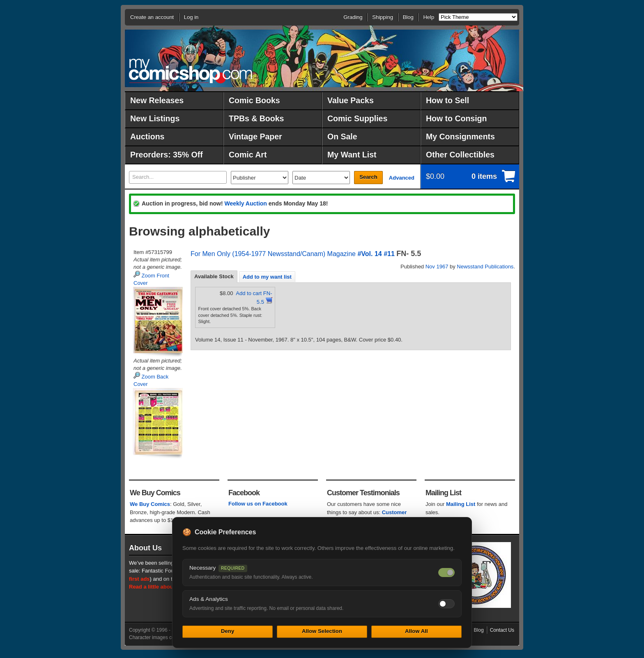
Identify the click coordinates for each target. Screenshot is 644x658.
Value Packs (351, 100)
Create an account (152, 17)
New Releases (157, 100)
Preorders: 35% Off (167, 155)
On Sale (342, 136)
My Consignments (460, 136)
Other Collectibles (460, 155)
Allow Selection (322, 631)
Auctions (147, 136)
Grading (353, 17)
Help (429, 17)
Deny (228, 631)
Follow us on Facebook (258, 504)
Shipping (383, 17)
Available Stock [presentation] (214, 276)
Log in (191, 17)
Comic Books (254, 100)
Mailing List (461, 504)
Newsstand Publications (485, 267)
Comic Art (248, 155)
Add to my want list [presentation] (267, 277)
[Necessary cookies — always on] (446, 573)
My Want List (352, 155)
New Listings (155, 118)
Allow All (416, 631)
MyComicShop (191, 71)
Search (368, 177)
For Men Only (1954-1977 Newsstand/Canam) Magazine (273, 254)
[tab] (214, 277)
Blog (408, 17)
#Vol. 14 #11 (376, 254)
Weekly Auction (245, 203)
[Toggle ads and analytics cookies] (446, 604)
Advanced (402, 178)
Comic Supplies (357, 118)
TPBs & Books (256, 118)
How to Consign (456, 118)
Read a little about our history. (167, 587)
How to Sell (447, 100)
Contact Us (502, 630)
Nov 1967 (437, 267)
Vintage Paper (255, 136)
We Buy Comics (150, 504)
